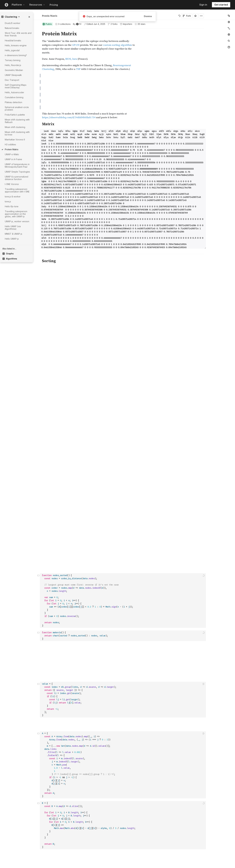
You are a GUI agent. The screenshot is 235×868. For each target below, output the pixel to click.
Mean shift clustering (15, 127)
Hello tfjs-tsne (12, 206)
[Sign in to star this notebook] (195, 16)
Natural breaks (12, 28)
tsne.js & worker (13, 197)
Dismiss (148, 16)
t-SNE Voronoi (12, 184)
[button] (38, 30)
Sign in (203, 5)
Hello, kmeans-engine (16, 45)
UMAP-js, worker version (17, 221)
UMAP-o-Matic (12, 154)
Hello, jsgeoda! (12, 50)
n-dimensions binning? (16, 55)
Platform (18, 5)
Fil (49, 15)
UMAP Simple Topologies (17, 172)
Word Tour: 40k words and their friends (18, 34)
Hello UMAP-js (12, 239)
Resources (37, 5)
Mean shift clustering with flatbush (17, 121)
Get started (221, 5)
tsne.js (8, 201)
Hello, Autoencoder (14, 92)
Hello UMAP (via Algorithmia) (13, 228)
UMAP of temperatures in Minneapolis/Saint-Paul (17, 165)
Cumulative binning (14, 97)
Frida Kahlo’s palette (15, 115)
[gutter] (23, 293)
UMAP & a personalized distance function (16, 178)
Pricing (54, 5)
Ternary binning (13, 60)
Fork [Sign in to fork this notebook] (187, 16)
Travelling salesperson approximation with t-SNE (17, 190)
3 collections (63, 24)
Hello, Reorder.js (13, 65)
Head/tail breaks (13, 40)
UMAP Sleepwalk (13, 75)
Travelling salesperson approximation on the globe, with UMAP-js (16, 214)
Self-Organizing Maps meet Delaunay (16, 86)
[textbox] (123, 293)
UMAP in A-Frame (13, 159)
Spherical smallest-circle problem (17, 108)
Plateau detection (13, 102)
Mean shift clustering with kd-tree (17, 133)
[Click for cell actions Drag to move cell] (38, 293)
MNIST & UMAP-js (13, 234)
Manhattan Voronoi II (15, 140)
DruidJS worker (13, 23)
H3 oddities (10, 144)
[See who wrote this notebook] (77, 24)
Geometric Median (14, 70)
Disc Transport (12, 80)
